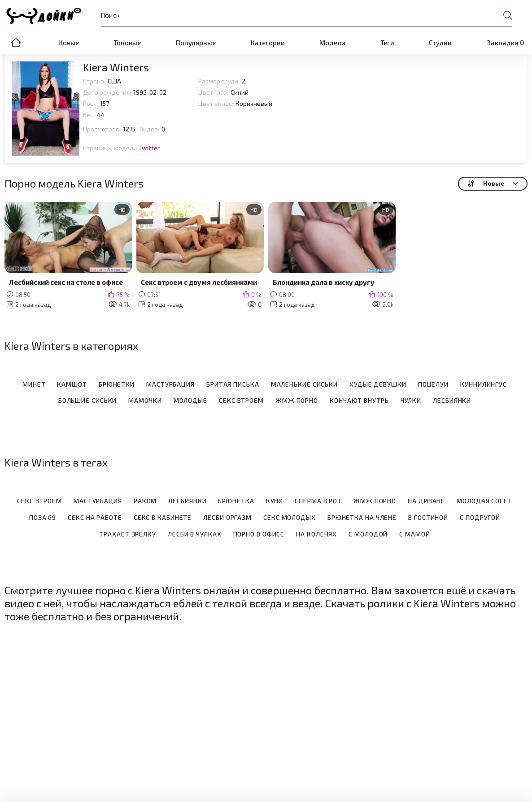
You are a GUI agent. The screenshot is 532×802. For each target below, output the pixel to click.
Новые (69, 43)
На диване (426, 501)
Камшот (72, 384)
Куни (275, 501)
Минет (34, 384)
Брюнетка (236, 501)
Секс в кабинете (163, 518)
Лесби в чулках (195, 534)
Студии (440, 43)
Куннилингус (484, 384)
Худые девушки (378, 384)
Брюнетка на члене (362, 518)
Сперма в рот (318, 501)
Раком (145, 501)
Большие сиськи (88, 401)
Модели (332, 43)
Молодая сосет (484, 501)
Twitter (149, 148)
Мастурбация (170, 384)
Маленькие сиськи (304, 384)
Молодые (190, 401)
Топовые (127, 43)
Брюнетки (117, 384)
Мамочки (145, 401)
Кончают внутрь (359, 401)
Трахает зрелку (128, 534)
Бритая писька (233, 384)
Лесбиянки (452, 401)
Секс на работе (95, 518)
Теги (387, 43)
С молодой (368, 534)
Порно (16, 43)
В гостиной (428, 518)
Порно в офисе (259, 534)
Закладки (505, 43)
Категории (268, 43)
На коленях (316, 534)
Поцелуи (433, 384)
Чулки (411, 401)
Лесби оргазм (227, 518)
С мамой (414, 534)
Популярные (196, 43)
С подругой (480, 518)
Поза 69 (43, 518)
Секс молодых (290, 518)
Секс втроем (241, 401)
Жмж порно (375, 501)
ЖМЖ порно (297, 401)
